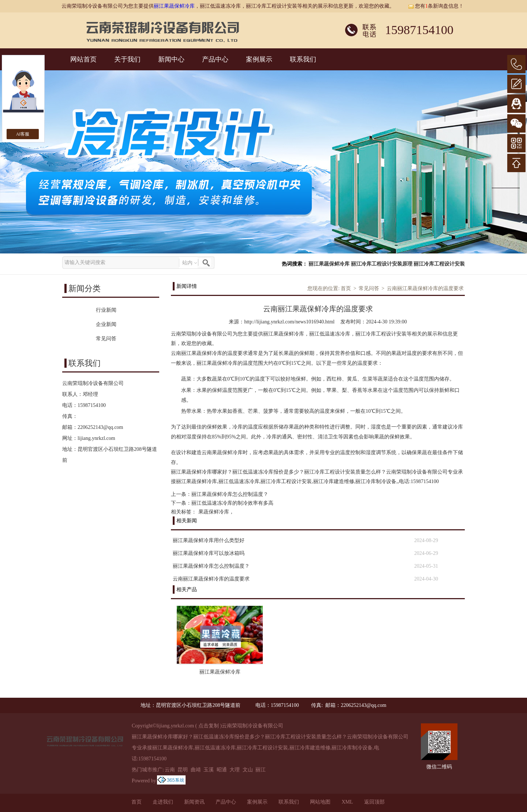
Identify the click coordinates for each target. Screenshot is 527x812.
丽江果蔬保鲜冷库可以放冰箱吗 (209, 553)
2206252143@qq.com (100, 427)
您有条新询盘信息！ (436, 6)
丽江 (261, 770)
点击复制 (209, 726)
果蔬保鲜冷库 (214, 512)
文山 (248, 770)
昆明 (183, 770)
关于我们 (127, 59)
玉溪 (209, 770)
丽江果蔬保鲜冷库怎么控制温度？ (230, 494)
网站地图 (320, 802)
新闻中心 (171, 59)
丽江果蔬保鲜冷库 (174, 6)
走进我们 (163, 802)
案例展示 (259, 59)
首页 (346, 288)
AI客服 (23, 134)
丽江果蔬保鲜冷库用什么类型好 (209, 540)
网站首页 (83, 59)
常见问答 (369, 288)
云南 (170, 770)
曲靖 (196, 770)
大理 (235, 770)
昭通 (222, 770)
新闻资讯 (194, 802)
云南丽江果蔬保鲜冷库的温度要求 (425, 288)
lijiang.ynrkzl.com (96, 438)
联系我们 (303, 59)
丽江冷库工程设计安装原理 (382, 264)
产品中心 (215, 59)
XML (347, 802)
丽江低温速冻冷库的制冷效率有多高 (232, 503)
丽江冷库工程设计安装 (439, 264)
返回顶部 (374, 802)
